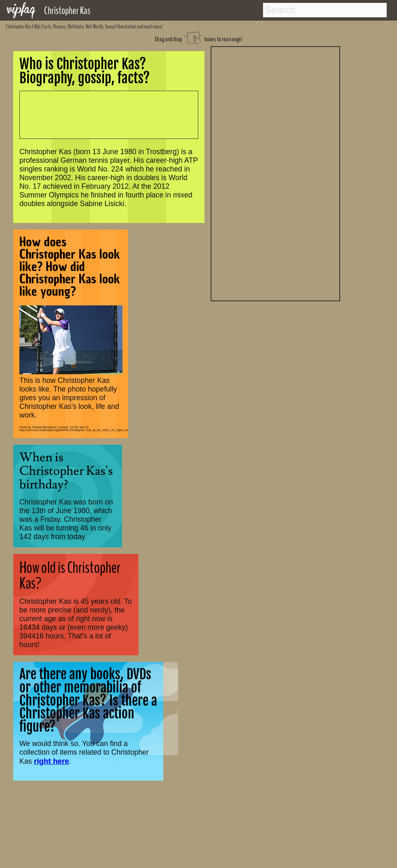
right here (51, 761)
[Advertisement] (275, 173)
